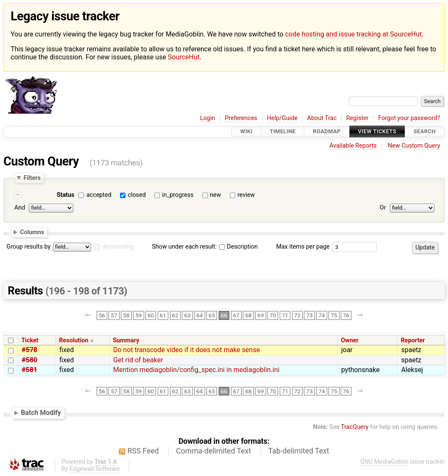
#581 (29, 370)
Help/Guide (282, 118)
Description (238, 247)
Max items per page (303, 247)
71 (285, 315)
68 (248, 315)
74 (321, 315)
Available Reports (353, 146)
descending (118, 247)
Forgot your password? (409, 118)
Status (66, 195)
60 (151, 315)
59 (138, 315)
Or (383, 208)
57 (114, 315)
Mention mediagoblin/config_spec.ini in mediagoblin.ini (196, 370)
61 (163, 315)
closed (136, 195)
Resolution (74, 340)
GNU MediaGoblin (384, 462)
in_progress (178, 195)
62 (175, 315)
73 (310, 315)
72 (297, 315)
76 (346, 315)
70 (273, 315)
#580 (29, 360)
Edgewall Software (95, 469)
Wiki (246, 132)
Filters (32, 178)
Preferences (241, 118)
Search (425, 132)
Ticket (30, 340)
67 (236, 315)
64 (199, 315)
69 (260, 315)
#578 (29, 350)
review (246, 195)
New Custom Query (414, 146)
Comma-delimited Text (213, 451)
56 (102, 315)
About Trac (322, 118)
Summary (126, 340)
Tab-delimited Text (299, 451)
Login (208, 118)
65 (212, 315)
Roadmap (327, 132)
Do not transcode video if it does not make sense (186, 350)
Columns (32, 232)
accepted (99, 195)
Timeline (283, 132)
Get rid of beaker (138, 360)
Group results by (28, 247)
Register (358, 118)
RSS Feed (143, 451)
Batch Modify (41, 413)
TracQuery (355, 427)
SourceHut (184, 57)
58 (126, 315)
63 (187, 315)
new (215, 195)
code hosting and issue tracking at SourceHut (353, 34)
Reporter (413, 340)
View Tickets (377, 132)
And (20, 208)
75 (334, 315)
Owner (350, 340)
